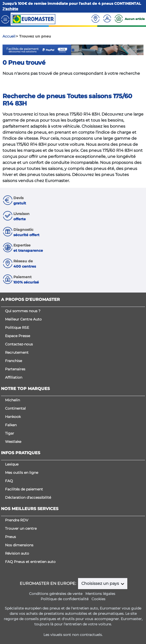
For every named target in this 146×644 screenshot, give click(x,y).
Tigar (10, 433)
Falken (11, 425)
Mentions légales (100, 594)
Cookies (98, 599)
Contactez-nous (19, 344)
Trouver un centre (21, 528)
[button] (73, 201)
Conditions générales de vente (56, 594)
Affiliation (14, 377)
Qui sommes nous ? (23, 311)
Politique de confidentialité (65, 599)
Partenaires (15, 369)
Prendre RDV (17, 520)
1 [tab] (65, 50)
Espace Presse (18, 336)
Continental (15, 408)
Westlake (13, 442)
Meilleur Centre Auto (23, 319)
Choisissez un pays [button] (101, 583)
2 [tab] (73, 50)
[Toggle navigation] (5, 19)
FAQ (9, 481)
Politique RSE (17, 328)
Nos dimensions (19, 545)
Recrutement (17, 352)
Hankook (13, 417)
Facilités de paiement (24, 489)
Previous (6, 50)
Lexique (12, 464)
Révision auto (17, 553)
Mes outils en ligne (22, 473)
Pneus (10, 537)
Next (140, 50)
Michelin (13, 400)
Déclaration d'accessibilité (28, 497)
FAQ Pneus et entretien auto (30, 562)
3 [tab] (81, 50)
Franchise (14, 361)
